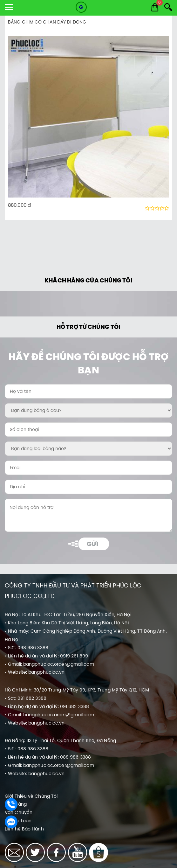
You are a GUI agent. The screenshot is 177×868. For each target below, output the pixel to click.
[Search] (168, 7)
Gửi (92, 544)
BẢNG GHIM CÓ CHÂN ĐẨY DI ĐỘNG (47, 22)
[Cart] (155, 7)
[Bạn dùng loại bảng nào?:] (88, 449)
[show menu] (9, 7)
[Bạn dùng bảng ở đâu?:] (88, 410)
